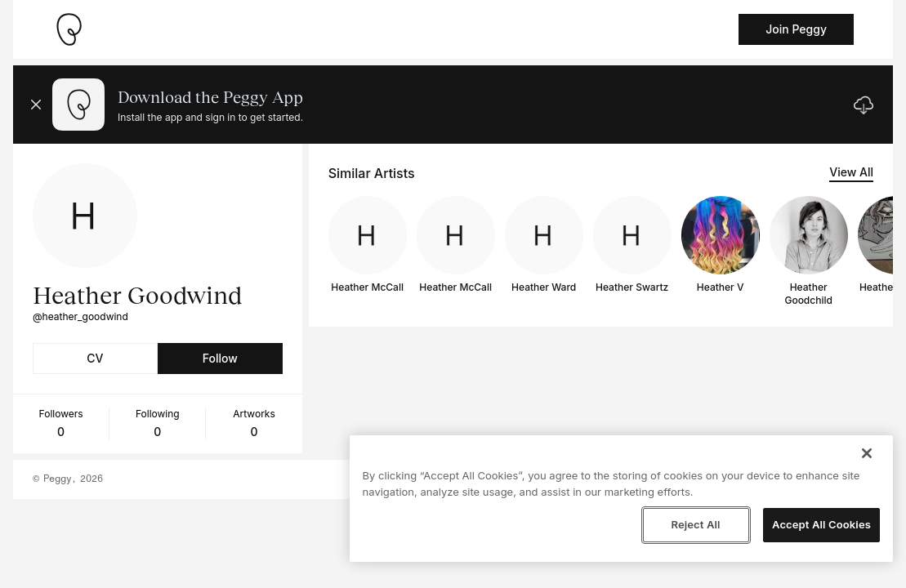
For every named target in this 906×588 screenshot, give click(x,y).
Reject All (695, 524)
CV (95, 358)
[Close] (867, 453)
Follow (220, 358)
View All (851, 172)
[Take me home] (69, 29)
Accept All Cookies (821, 524)
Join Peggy (796, 29)
